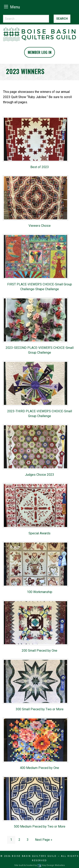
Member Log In (40, 52)
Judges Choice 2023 (39, 475)
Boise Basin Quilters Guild (34, 856)
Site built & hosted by (39, 865)
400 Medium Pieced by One (39, 768)
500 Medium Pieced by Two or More (40, 826)
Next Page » (44, 840)
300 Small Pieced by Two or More (40, 709)
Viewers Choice (40, 226)
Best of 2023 (40, 167)
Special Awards (39, 533)
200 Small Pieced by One (39, 651)
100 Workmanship (40, 592)
